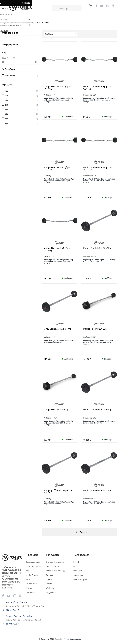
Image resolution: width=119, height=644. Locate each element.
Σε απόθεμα (10, 76)
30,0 (6, 110)
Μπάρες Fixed (10, 33)
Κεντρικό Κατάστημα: (17, 602)
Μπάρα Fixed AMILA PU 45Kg (97, 248)
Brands (76, 562)
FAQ (75, 566)
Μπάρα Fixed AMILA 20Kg (95, 329)
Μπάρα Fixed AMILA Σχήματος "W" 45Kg (58, 169)
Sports (49, 584)
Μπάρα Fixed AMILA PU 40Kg (97, 410)
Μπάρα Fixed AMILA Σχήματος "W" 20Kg (58, 88)
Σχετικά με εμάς (33, 562)
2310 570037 (12, 624)
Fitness (49, 579)
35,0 (6, 114)
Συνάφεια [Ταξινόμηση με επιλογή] (61, 34)
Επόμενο (85, 532)
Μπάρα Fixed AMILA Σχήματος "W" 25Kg (98, 169)
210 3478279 (12, 610)
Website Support (81, 579)
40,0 (6, 119)
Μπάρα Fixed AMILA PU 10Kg (57, 329)
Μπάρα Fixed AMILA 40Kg (56, 410)
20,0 (6, 100)
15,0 (6, 96)
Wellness (50, 588)
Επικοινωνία (31, 584)
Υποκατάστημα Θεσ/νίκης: (20, 616)
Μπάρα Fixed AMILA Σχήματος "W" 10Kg (98, 88)
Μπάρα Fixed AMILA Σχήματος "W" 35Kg (58, 249)
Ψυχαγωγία (51, 592)
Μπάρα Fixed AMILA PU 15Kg (97, 490)
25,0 (6, 105)
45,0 (6, 123)
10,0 (6, 91)
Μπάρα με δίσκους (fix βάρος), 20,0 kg (58, 492)
